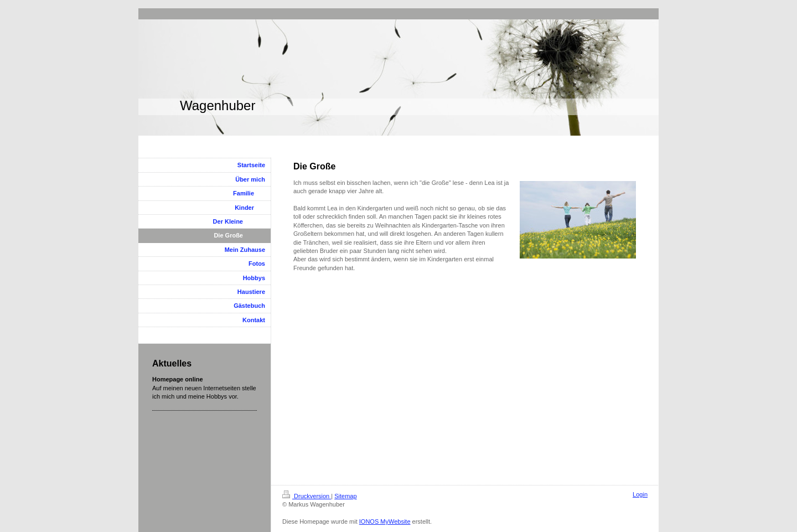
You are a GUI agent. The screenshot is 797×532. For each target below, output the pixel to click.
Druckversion (307, 496)
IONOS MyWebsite (385, 521)
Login (640, 494)
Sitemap (345, 496)
